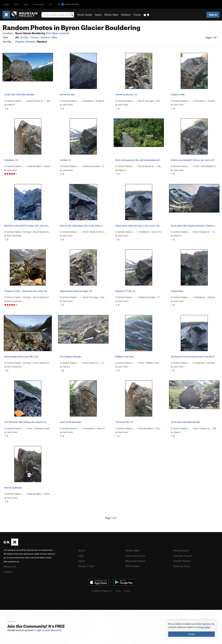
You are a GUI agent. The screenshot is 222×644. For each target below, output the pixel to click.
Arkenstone (199, 101)
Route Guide (85, 15)
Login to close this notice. (49, 630)
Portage (27, 232)
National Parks (182, 566)
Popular (20, 42)
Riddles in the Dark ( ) (158, 363)
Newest (31, 42)
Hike (26, 4)
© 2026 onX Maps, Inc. (102, 590)
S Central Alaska (13, 101)
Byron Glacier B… (36, 101)
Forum (137, 15)
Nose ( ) (157, 232)
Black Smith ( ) (98, 232)
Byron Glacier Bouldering (46, 232)
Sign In (213, 15)
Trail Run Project (183, 556)
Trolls (196, 166)
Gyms (98, 15)
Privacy (127, 590)
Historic (45, 37)
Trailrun (39, 4)
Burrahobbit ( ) (210, 166)
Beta (55, 37)
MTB (16, 4)
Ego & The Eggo (146, 101)
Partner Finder (86, 566)
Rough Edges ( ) (105, 101)
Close (191, 634)
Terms (118, 590)
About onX (10, 566)
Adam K (11, 105)
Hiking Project (181, 550)
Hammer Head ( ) (44, 428)
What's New (111, 15)
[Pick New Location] (57, 33)
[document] (191, 630)
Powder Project (182, 561)
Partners (126, 15)
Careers (8, 571)
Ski (51, 4)
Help (81, 556)
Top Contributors (135, 556)
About (82, 550)
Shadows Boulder (91, 166)
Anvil (85, 232)
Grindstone (88, 101)
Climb (6, 4)
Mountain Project (135, 561)
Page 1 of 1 (212, 37)
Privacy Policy (204, 627)
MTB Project (133, 566)
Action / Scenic (30, 37)
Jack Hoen (68, 105)
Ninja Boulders (34, 166)
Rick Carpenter (14, 236)
